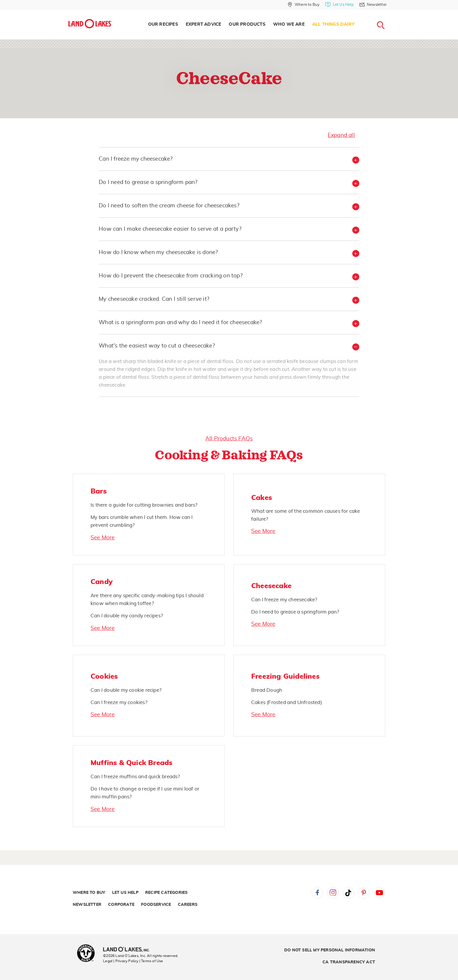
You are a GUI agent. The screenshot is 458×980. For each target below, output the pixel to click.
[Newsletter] (373, 5)
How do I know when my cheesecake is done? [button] (158, 252)
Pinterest (364, 893)
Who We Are (289, 24)
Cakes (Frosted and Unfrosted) (287, 702)
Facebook (317, 893)
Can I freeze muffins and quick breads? (135, 777)
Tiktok (348, 893)
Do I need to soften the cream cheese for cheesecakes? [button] (169, 206)
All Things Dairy (333, 24)
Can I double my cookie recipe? (126, 690)
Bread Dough (267, 690)
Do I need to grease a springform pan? (295, 612)
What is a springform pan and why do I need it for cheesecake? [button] (180, 323)
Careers (188, 905)
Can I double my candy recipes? (127, 616)
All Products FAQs (229, 439)
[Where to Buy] (304, 5)
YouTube (379, 893)
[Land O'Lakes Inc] (129, 950)
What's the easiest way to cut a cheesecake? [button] (157, 346)
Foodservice (156, 905)
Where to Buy (89, 893)
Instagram (333, 893)
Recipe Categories (166, 893)
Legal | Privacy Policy (121, 961)
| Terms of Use (151, 961)
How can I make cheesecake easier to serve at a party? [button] (170, 229)
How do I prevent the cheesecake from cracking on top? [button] (171, 276)
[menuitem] (163, 25)
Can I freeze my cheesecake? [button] (136, 159)
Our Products (247, 24)
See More (103, 538)
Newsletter (87, 905)
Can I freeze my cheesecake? (284, 600)
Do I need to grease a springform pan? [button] (148, 182)
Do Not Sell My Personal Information (330, 950)
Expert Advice (204, 24)
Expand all (341, 135)
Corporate (121, 905)
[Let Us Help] (339, 5)
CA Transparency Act (349, 962)
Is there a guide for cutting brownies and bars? (144, 505)
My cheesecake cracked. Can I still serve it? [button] (154, 299)
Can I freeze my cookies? (119, 702)
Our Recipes (163, 24)
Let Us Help (125, 893)
